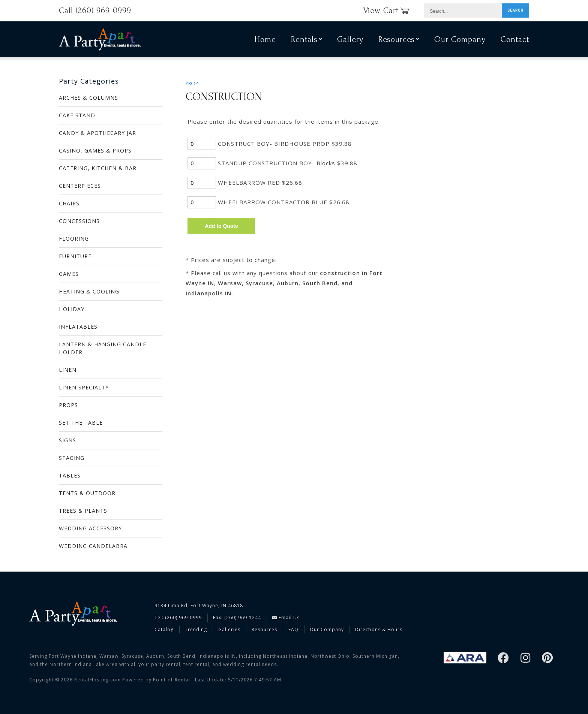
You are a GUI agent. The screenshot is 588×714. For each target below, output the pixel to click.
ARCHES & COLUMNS (88, 98)
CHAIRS (69, 203)
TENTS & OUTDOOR (87, 493)
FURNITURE (75, 256)
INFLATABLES (78, 327)
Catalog (164, 629)
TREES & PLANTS (83, 511)
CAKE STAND (77, 115)
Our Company (460, 40)
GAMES (69, 274)
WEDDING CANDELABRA (93, 546)
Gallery (350, 40)
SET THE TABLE (81, 423)
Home (265, 40)
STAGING (72, 458)
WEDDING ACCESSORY (90, 528)
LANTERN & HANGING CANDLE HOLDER (103, 348)
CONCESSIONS (79, 221)
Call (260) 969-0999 (95, 10)
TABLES (70, 475)
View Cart (386, 10)
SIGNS (67, 440)
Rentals (307, 40)
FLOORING (74, 239)
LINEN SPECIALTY (84, 387)
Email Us (286, 617)
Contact (515, 40)
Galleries (229, 629)
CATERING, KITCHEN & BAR (98, 168)
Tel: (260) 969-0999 (178, 617)
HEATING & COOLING (89, 291)
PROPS (68, 405)
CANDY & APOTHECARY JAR (97, 133)
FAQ (293, 629)
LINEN (68, 370)
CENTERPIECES (80, 186)
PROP (192, 84)
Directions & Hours (379, 629)
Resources (399, 40)
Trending (196, 629)
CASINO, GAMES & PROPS (95, 150)
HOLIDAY (72, 309)
